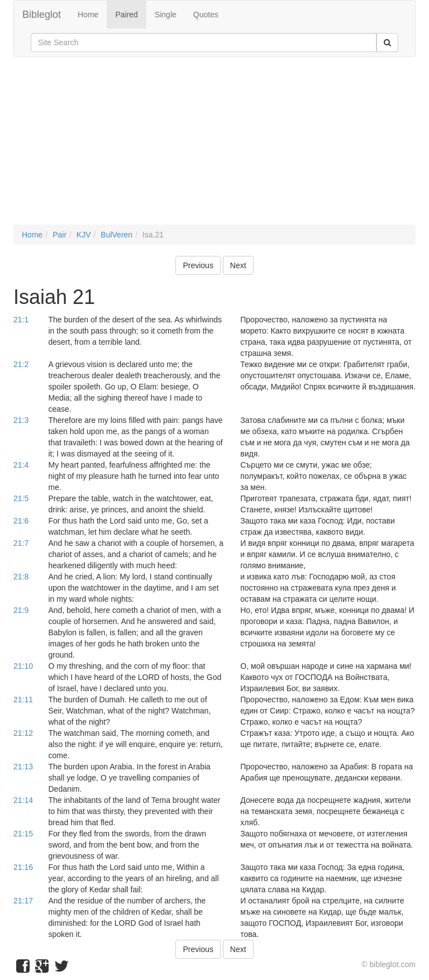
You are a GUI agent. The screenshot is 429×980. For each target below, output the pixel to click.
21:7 (21, 543)
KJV (84, 235)
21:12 (23, 733)
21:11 (23, 700)
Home (88, 15)
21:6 (21, 521)
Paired (126, 15)
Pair (59, 235)
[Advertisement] (214, 146)
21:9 (21, 610)
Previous (198, 265)
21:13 (23, 767)
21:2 (21, 364)
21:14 (23, 800)
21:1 (21, 320)
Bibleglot (42, 15)
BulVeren (116, 235)
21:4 (21, 465)
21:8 (21, 577)
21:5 (21, 498)
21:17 (23, 901)
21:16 (23, 867)
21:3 (21, 420)
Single (166, 15)
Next (238, 265)
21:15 (23, 834)
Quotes (206, 15)
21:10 (23, 666)
